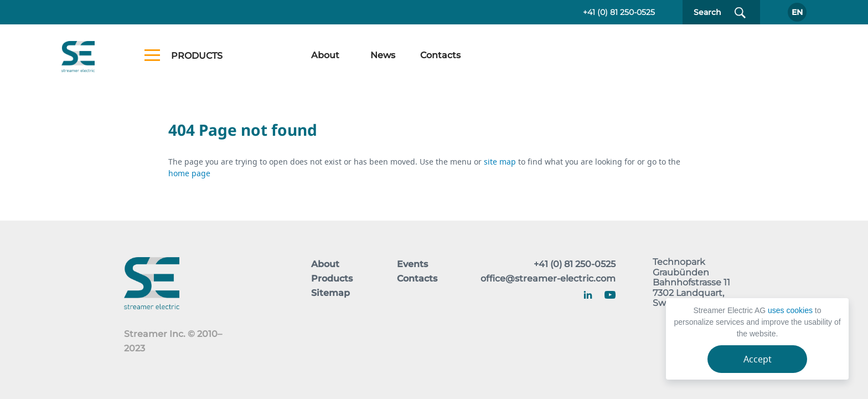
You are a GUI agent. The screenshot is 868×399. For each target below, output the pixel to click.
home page (189, 173)
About (325, 55)
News (383, 55)
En (797, 12)
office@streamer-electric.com (548, 278)
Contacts (440, 55)
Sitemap (330, 293)
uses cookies (790, 310)
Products (332, 278)
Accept (758, 359)
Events (412, 264)
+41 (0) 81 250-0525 (619, 12)
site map (501, 162)
